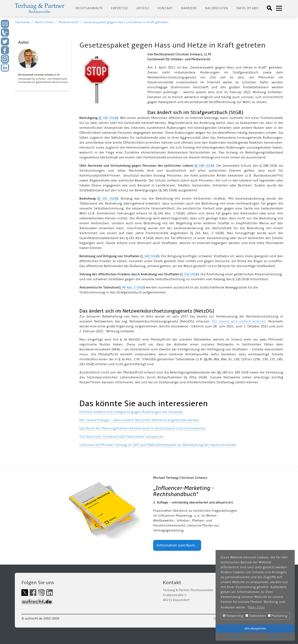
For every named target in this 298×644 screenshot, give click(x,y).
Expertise (120, 8)
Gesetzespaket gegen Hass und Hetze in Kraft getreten (126, 22)
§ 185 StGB (108, 118)
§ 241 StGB (108, 199)
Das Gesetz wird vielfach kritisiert (239, 321)
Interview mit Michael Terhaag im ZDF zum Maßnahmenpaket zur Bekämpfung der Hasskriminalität (158, 445)
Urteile (143, 8)
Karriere (189, 8)
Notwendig (233, 616)
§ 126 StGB (189, 274)
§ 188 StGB (204, 166)
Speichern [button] (235, 636)
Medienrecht (68, 22)
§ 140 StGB (150, 256)
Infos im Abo (247, 8)
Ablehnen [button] (275, 636)
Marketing (278, 616)
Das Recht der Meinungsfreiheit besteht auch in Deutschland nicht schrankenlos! (143, 428)
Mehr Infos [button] (256, 607)
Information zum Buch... (177, 545)
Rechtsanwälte (89, 8)
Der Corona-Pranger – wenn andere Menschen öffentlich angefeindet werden (139, 420)
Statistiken (256, 616)
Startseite (22, 22)
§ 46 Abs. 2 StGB (132, 287)
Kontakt (165, 8)
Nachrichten (216, 8)
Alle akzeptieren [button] (255, 628)
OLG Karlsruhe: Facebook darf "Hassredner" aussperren (121, 437)
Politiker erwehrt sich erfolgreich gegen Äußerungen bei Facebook (131, 412)
